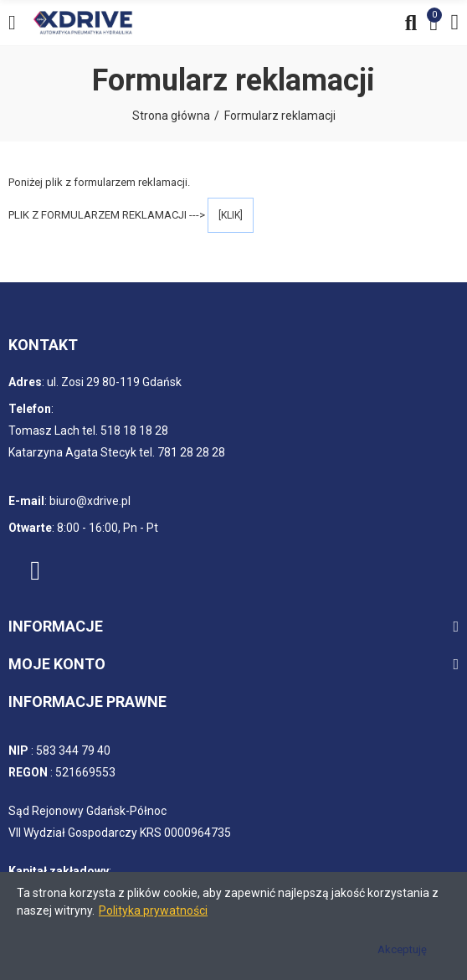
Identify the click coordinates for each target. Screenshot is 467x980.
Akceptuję (402, 949)
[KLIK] (231, 215)
